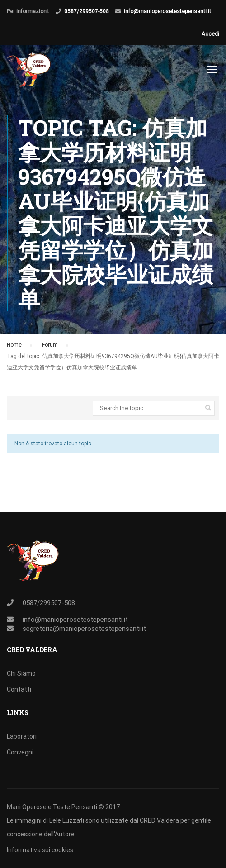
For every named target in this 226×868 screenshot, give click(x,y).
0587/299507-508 (87, 11)
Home (14, 345)
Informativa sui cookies (40, 850)
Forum (50, 345)
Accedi (210, 34)
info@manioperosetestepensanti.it (167, 11)
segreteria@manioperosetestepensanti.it (84, 629)
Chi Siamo (21, 673)
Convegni (20, 752)
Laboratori (22, 736)
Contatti (19, 689)
